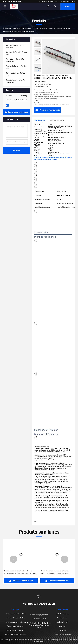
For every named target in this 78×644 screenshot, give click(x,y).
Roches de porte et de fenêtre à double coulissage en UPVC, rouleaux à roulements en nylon (20, 572)
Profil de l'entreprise (62, 614)
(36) (16, 67)
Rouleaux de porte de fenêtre (30, 28)
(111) (15, 60)
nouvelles (62, 626)
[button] (38, 71)
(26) (17, 74)
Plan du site (62, 630)
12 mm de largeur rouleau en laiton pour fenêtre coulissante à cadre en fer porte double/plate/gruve (55, 572)
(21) (15, 81)
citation (68, 6)
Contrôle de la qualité (62, 622)
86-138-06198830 (68, 1)
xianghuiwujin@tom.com (48, 1)
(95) (16, 53)
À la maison (7, 28)
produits (16, 28)
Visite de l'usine (62, 618)
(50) (15, 46)
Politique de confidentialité (62, 634)
